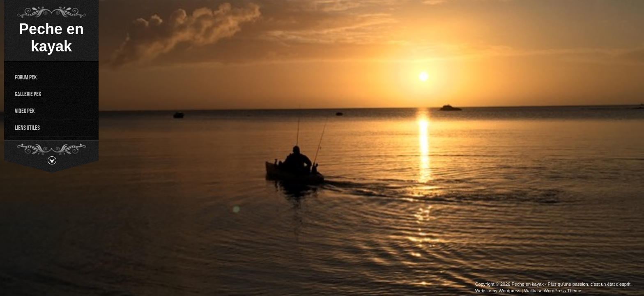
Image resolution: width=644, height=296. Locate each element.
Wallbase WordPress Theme (553, 291)
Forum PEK (26, 77)
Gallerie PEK (28, 94)
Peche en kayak (51, 38)
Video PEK (25, 111)
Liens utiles (27, 128)
